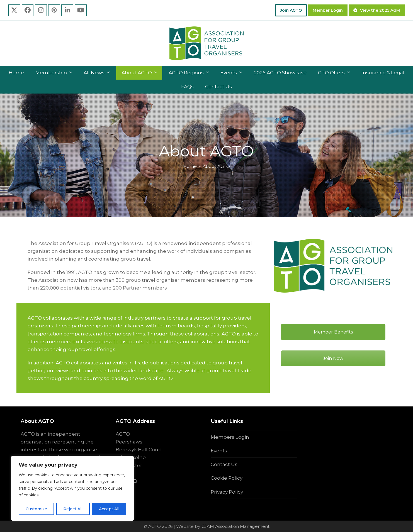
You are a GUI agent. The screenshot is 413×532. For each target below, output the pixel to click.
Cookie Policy (227, 478)
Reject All (73, 509)
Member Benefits (333, 332)
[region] (72, 488)
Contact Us (224, 464)
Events (219, 451)
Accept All (109, 509)
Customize (36, 509)
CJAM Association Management (235, 526)
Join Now (333, 358)
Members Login (230, 437)
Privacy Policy (227, 492)
